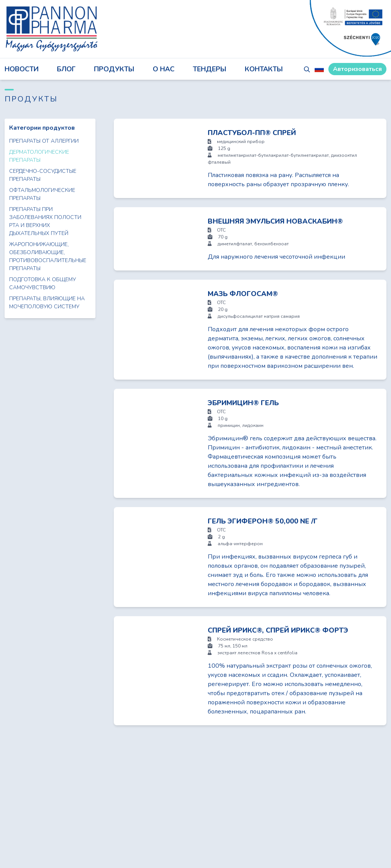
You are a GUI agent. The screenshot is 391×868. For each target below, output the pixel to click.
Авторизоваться (357, 69)
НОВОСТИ (22, 69)
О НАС (164, 69)
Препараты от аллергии (44, 141)
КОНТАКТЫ (264, 69)
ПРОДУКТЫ (114, 69)
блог (66, 69)
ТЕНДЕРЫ (210, 69)
